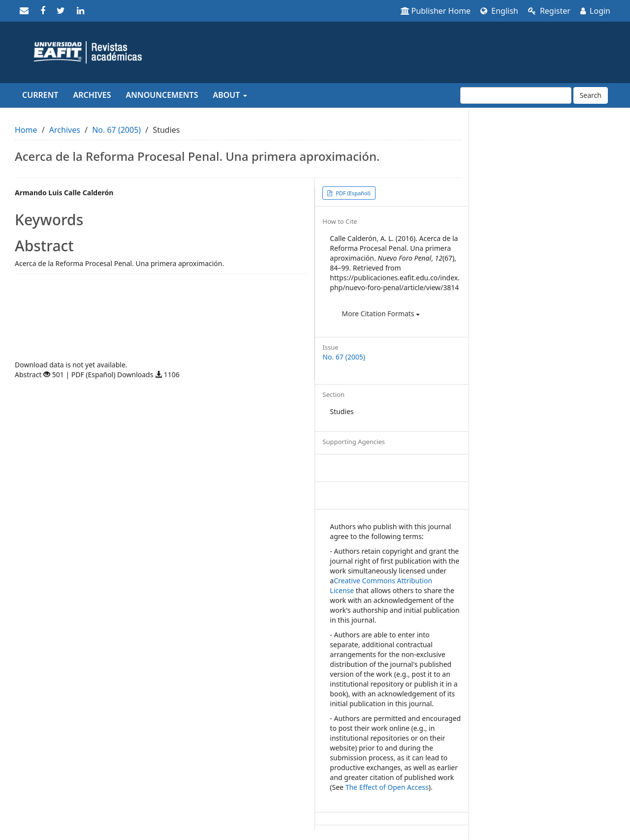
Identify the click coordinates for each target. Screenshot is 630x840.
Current (40, 95)
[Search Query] (516, 95)
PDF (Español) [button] (352, 193)
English (499, 11)
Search (591, 95)
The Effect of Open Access (387, 787)
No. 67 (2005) (116, 130)
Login (595, 11)
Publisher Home (436, 11)
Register (549, 11)
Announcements (162, 95)
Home (26, 130)
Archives (92, 95)
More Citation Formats (381, 314)
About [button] (230, 95)
